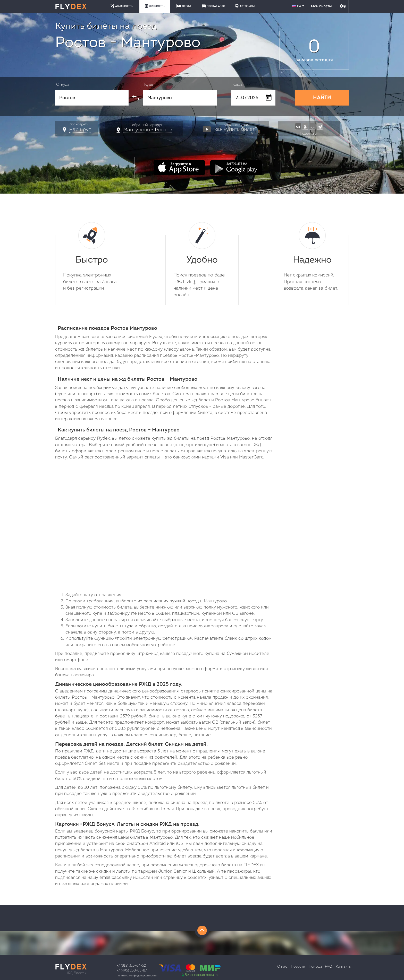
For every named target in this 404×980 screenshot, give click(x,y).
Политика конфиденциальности (137, 976)
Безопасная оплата (201, 975)
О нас (282, 967)
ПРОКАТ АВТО (214, 6)
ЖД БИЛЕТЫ (155, 6)
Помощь (315, 967)
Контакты (344, 967)
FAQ (329, 967)
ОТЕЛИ (184, 6)
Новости (298, 967)
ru (299, 6)
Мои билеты (321, 6)
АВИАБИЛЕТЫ (122, 6)
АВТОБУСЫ (245, 6)
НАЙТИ (322, 98)
